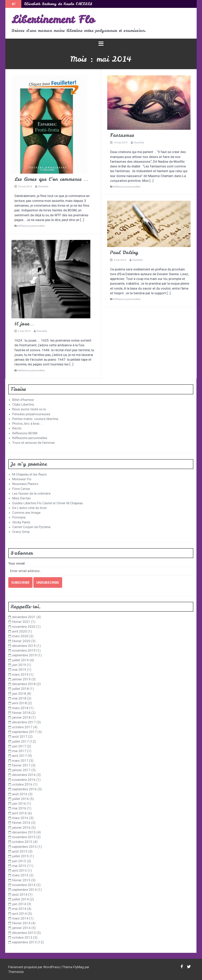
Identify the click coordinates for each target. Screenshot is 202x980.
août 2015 (20, 851)
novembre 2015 (24, 837)
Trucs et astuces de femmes (34, 443)
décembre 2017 (24, 722)
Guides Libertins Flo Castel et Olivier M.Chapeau (48, 503)
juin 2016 (19, 804)
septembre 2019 (24, 655)
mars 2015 (20, 875)
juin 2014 (19, 904)
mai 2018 (19, 698)
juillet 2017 (20, 741)
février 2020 (21, 641)
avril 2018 (19, 703)
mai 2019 (19, 670)
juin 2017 (19, 746)
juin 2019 (19, 665)
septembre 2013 (24, 942)
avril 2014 (19, 914)
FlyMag (79, 967)
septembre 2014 (24, 890)
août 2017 (20, 737)
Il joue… (24, 324)
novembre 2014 (24, 885)
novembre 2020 (24, 627)
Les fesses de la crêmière (31, 493)
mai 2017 (19, 751)
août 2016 (20, 794)
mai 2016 (19, 808)
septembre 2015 (24, 847)
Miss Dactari (22, 498)
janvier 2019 (21, 679)
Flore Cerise (21, 489)
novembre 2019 (24, 650)
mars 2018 (20, 708)
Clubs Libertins (23, 404)
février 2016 (21, 823)
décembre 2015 (24, 832)
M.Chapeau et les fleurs (29, 474)
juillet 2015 (20, 856)
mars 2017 (20, 761)
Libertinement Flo (53, 20)
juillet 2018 (20, 689)
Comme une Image (26, 513)
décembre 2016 (24, 775)
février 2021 (21, 622)
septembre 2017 (24, 732)
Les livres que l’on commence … (51, 179)
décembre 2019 (24, 646)
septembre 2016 (24, 789)
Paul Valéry (124, 252)
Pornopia (19, 517)
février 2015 (21, 880)
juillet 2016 (20, 799)
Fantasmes (122, 135)
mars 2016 (20, 818)
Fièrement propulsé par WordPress (34, 967)
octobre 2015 (22, 842)
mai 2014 (19, 909)
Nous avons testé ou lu (29, 409)
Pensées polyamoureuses (31, 414)
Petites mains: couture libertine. (36, 419)
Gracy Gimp (21, 532)
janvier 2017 (21, 770)
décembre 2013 (24, 933)
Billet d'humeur (23, 400)
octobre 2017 (22, 727)
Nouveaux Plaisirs (25, 484)
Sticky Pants (21, 522)
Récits (17, 428)
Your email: (17, 563)
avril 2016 (19, 813)
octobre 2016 (22, 784)
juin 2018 (19, 694)
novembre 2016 (24, 780)
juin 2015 (19, 861)
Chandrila (43, 186)
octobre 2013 (22, 937)
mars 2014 (20, 918)
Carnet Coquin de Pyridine (31, 527)
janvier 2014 (21, 928)
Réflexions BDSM (25, 433)
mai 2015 (19, 866)
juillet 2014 (20, 899)
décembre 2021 (24, 617)
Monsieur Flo (22, 479)
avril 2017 (19, 756)
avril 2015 (19, 870)
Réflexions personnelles (31, 226)
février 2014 (21, 923)
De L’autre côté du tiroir (30, 508)
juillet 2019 (20, 660)
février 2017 (21, 765)
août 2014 (20, 895)
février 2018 (21, 713)
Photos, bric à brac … (27, 424)
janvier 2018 (21, 717)
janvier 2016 (21, 828)
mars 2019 (20, 674)
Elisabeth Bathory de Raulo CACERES (58, 4)
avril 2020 (19, 631)
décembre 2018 (24, 684)
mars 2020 (20, 636)
